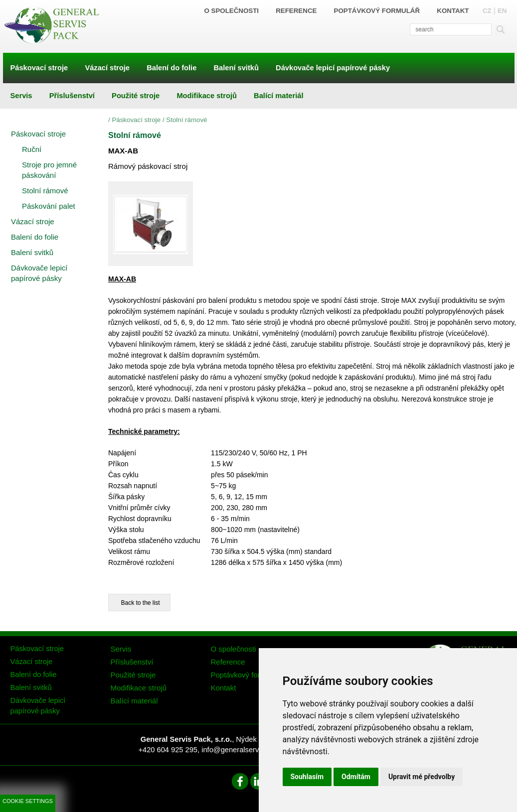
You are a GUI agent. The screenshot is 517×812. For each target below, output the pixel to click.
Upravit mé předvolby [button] (422, 777)
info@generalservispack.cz (245, 750)
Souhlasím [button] (307, 777)
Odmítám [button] (356, 777)
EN (502, 11)
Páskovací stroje (136, 120)
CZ (487, 11)
